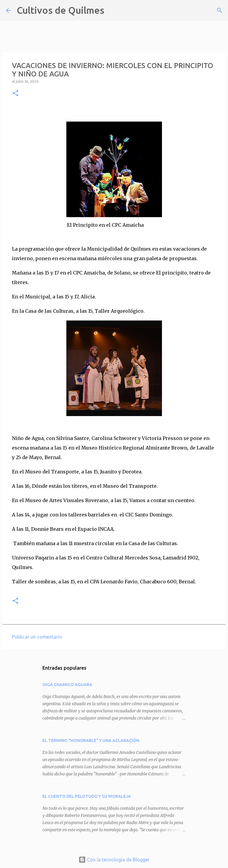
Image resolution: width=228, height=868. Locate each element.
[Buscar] (113, 10)
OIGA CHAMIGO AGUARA (67, 685)
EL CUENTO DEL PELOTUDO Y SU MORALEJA (87, 796)
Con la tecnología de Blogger (114, 860)
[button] (16, 94)
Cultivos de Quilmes (61, 10)
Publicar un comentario (37, 637)
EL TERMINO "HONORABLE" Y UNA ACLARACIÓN (91, 740)
